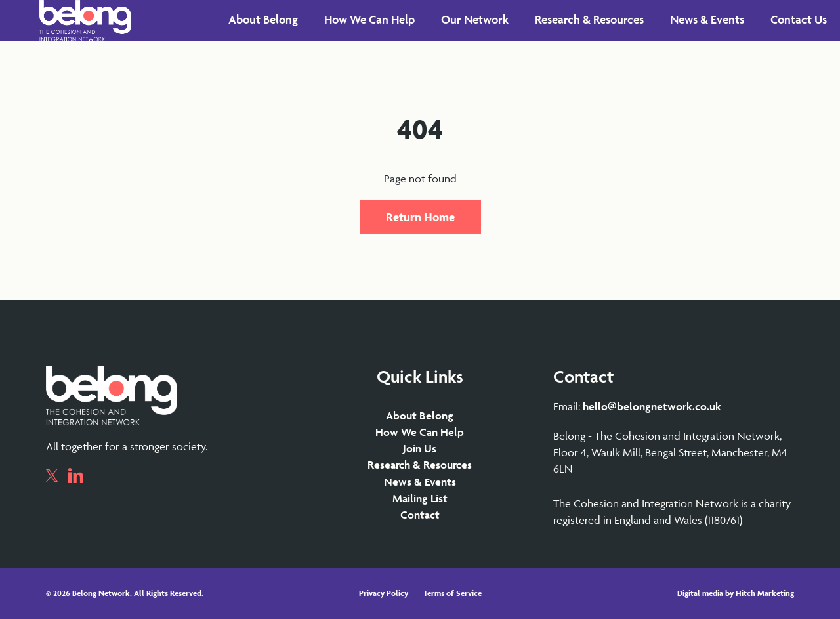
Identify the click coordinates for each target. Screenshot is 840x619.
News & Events (420, 482)
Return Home (420, 217)
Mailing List (420, 498)
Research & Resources (420, 465)
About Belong (420, 416)
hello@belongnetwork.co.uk (652, 406)
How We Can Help (420, 432)
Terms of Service (452, 593)
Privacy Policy (384, 593)
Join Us (420, 448)
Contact (420, 515)
